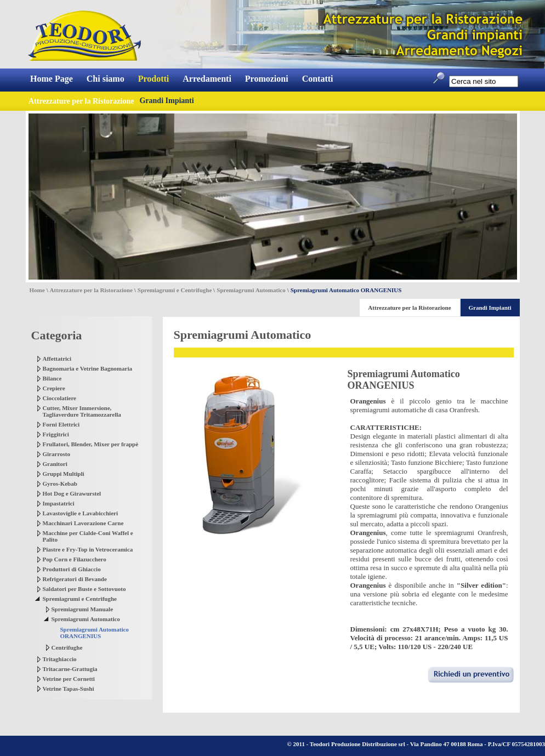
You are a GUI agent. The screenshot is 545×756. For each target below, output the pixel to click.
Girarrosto (57, 454)
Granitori (55, 464)
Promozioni (267, 79)
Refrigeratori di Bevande (75, 579)
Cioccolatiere (60, 398)
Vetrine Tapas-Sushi (69, 689)
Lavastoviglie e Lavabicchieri (80, 513)
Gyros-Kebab (60, 484)
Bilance (52, 378)
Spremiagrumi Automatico (251, 290)
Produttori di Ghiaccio (72, 569)
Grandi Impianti (166, 101)
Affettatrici (57, 359)
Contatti (318, 79)
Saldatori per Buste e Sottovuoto (84, 589)
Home (37, 290)
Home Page (52, 79)
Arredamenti (207, 79)
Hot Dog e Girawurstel (72, 493)
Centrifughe (67, 647)
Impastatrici (59, 503)
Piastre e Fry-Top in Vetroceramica (88, 549)
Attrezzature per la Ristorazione (91, 290)
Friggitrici (56, 434)
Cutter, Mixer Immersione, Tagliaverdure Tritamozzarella (82, 411)
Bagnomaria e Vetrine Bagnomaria (87, 368)
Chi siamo (106, 79)
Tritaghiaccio (60, 659)
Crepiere (54, 388)
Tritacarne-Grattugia (70, 669)
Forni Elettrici (61, 424)
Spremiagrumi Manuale (83, 609)
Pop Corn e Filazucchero (75, 559)
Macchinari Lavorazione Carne (83, 523)
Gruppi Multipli (64, 474)
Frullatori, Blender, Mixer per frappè (91, 444)
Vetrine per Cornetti (69, 679)
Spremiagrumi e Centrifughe (175, 290)
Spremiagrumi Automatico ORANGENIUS (95, 633)
